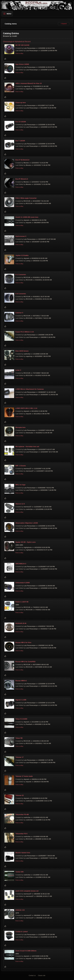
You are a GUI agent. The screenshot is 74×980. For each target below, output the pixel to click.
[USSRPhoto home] (37, 6)
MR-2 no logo (20, 485)
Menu (7, 14)
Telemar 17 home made (24, 776)
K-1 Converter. (21, 275)
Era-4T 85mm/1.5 (22, 179)
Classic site (42, 976)
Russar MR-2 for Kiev (23, 642)
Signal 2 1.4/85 (21, 700)
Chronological (9, 41)
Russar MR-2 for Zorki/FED (25, 662)
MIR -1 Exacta (21, 466)
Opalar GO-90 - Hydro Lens (26, 542)
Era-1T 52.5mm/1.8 (22, 160)
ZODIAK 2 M (20, 910)
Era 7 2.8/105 (20, 141)
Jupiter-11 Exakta (22, 255)
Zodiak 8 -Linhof (21, 932)
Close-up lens (21, 103)
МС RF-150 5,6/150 (22, 45)
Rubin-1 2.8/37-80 (22, 602)
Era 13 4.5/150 (21, 122)
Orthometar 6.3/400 (23, 583)
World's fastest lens (23, 853)
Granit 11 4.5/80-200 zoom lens (27, 217)
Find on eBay (19, 53)
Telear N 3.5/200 (21, 719)
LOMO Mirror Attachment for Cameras (30, 389)
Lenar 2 (18, 370)
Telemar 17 (19, 757)
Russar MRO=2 (21, 681)
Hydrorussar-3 (21, 236)
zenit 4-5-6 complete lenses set (27, 891)
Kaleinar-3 (19, 313)
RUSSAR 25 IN (21, 623)
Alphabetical (19, 41)
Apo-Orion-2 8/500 (22, 64)
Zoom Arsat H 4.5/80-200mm (26, 951)
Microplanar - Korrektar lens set (27, 447)
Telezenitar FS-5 (21, 834)
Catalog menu (11, 24)
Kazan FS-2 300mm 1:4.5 (25, 332)
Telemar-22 (20, 795)
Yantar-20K (20, 872)
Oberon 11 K (20, 504)
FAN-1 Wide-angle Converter (26, 198)
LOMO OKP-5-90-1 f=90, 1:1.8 (26, 408)
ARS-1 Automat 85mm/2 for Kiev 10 (29, 83)
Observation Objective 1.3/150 (27, 523)
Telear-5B (19, 738)
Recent (28, 41)
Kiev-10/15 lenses (22, 351)
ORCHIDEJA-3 (21, 564)
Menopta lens (20, 427)
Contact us (32, 976)
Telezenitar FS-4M (22, 814)
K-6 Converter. (21, 294)
